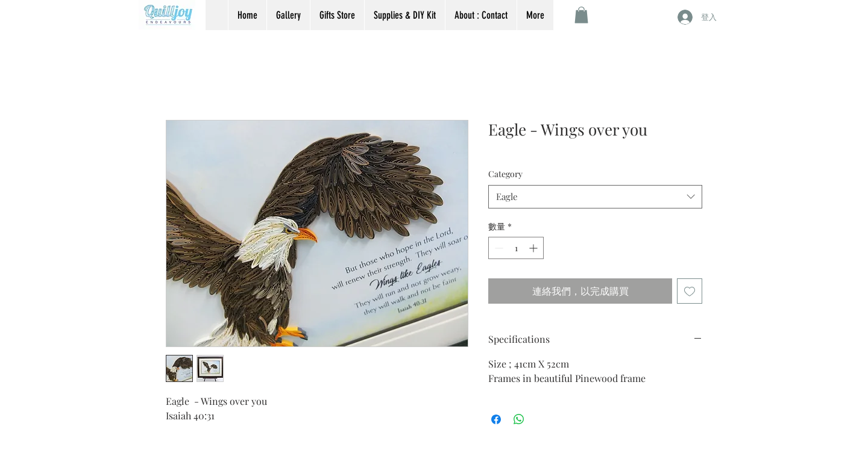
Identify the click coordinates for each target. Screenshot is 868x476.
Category (505, 174)
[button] (581, 15)
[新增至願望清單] (690, 291)
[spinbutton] (516, 248)
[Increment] (534, 248)
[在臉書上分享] (496, 419)
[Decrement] (498, 248)
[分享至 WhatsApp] (519, 419)
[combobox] (595, 197)
